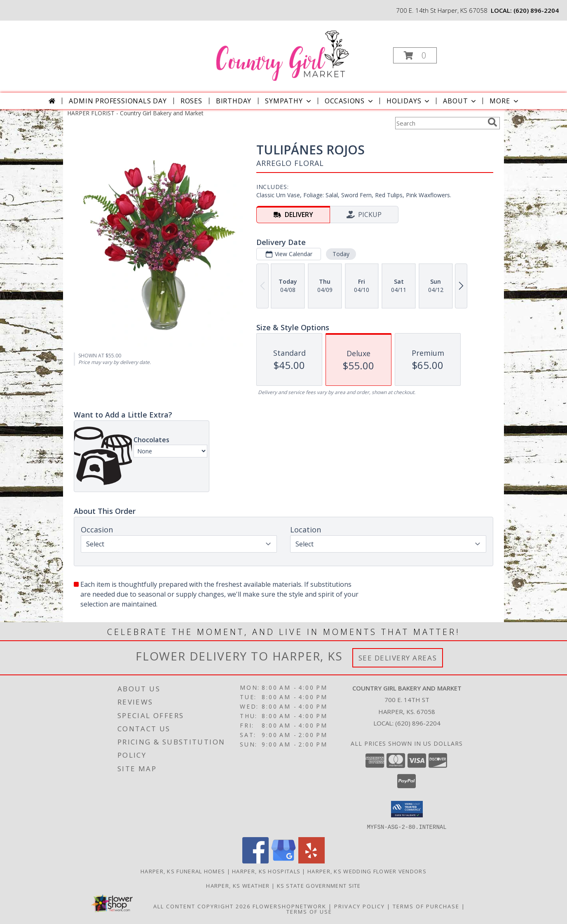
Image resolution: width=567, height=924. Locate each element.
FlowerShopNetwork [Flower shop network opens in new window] (289, 906)
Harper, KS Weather (238, 885)
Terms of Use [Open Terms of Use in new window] (309, 911)
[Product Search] (440, 123)
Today (341, 254)
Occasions (350, 101)
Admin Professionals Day (118, 101)
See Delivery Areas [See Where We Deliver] (398, 658)
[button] (415, 55)
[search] (492, 122)
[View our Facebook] (255, 861)
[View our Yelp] (312, 861)
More (505, 101)
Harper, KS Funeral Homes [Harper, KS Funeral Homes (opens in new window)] (183, 871)
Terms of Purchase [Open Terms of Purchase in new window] (426, 906)
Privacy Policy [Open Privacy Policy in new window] (360, 906)
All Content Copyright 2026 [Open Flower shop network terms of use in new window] (202, 906)
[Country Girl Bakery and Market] (283, 53)
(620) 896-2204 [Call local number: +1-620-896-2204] (536, 10)
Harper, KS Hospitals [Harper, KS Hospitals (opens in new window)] (266, 871)
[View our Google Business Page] (283, 861)
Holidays (409, 101)
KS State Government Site (319, 885)
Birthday (234, 101)
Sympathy (289, 101)
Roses (191, 101)
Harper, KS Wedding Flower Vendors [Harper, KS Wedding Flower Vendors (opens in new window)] (367, 871)
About (460, 101)
